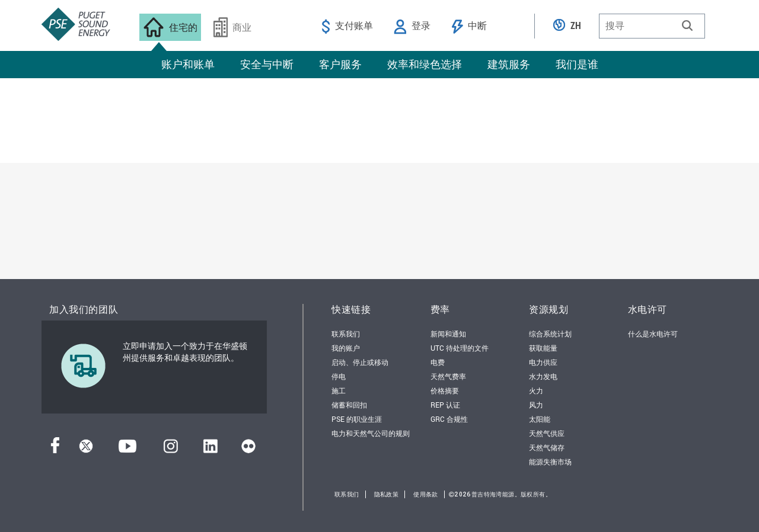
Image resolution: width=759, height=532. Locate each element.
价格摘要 (445, 390)
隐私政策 (387, 494)
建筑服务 (509, 64)
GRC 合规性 (449, 419)
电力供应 (543, 362)
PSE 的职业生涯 (357, 419)
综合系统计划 (550, 334)
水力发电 (543, 376)
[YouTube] (127, 449)
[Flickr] (248, 449)
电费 (438, 362)
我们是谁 (577, 64)
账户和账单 (188, 64)
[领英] (210, 449)
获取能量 (543, 348)
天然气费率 (448, 376)
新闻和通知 (448, 334)
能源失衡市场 (550, 462)
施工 (339, 390)
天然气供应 (547, 433)
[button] (687, 25)
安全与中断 (267, 64)
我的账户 (346, 348)
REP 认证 (445, 405)
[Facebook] (55, 449)
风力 (536, 405)
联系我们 (346, 334)
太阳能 (540, 419)
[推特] (86, 449)
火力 (536, 390)
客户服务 (340, 64)
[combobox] (652, 26)
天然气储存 (547, 447)
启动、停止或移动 (360, 362)
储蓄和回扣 (349, 405)
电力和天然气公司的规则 (371, 433)
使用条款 (426, 494)
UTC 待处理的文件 (460, 348)
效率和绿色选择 (425, 64)
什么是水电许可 (653, 334)
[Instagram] (171, 449)
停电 (339, 376)
